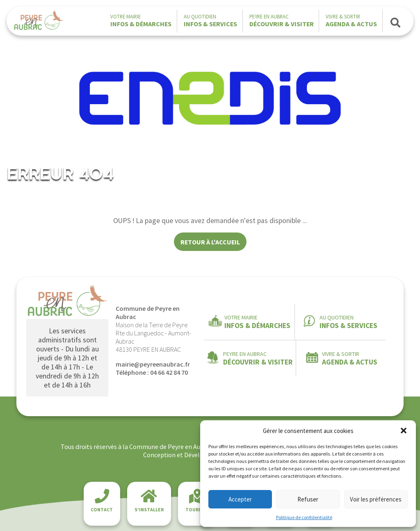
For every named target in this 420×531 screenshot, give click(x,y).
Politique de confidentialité (304, 517)
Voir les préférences (376, 499)
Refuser (308, 499)
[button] (404, 431)
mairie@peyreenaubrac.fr (153, 364)
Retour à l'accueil (210, 242)
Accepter (240, 499)
